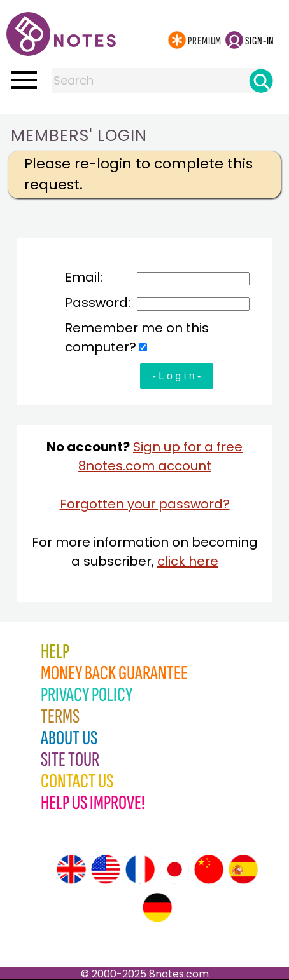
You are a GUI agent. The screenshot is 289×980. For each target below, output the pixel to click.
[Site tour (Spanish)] (243, 869)
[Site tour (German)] (157, 908)
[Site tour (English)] (71, 869)
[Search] (261, 81)
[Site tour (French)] (140, 869)
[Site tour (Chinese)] (209, 869)
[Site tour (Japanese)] (174, 869)
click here (188, 561)
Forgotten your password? (145, 504)
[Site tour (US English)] (106, 869)
